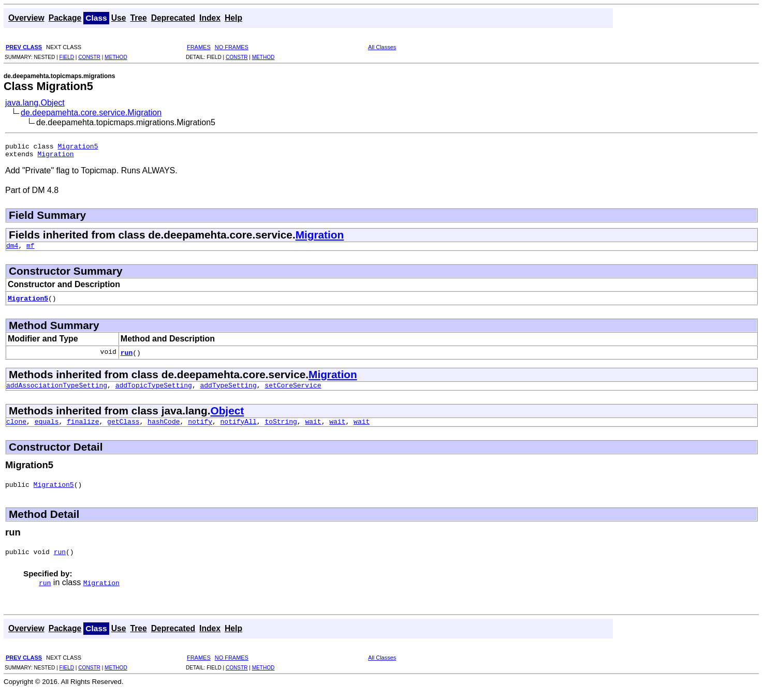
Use (119, 18)
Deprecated (173, 18)
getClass (123, 429)
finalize (83, 429)
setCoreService (293, 391)
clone (16, 429)
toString (281, 429)
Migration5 (78, 147)
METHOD (116, 57)
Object (227, 417)
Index (210, 18)
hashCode (164, 429)
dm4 (12, 250)
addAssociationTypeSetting (57, 391)
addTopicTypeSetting (154, 391)
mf (31, 250)
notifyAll (239, 429)
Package (65, 18)
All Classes (382, 47)
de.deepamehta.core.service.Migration (91, 113)
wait (313, 429)
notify (200, 429)
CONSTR (89, 57)
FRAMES (199, 47)
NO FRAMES (232, 47)
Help (233, 18)
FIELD (67, 57)
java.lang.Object (35, 103)
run (127, 357)
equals (47, 429)
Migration (55, 157)
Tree (138, 18)
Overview (26, 18)
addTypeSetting (228, 391)
